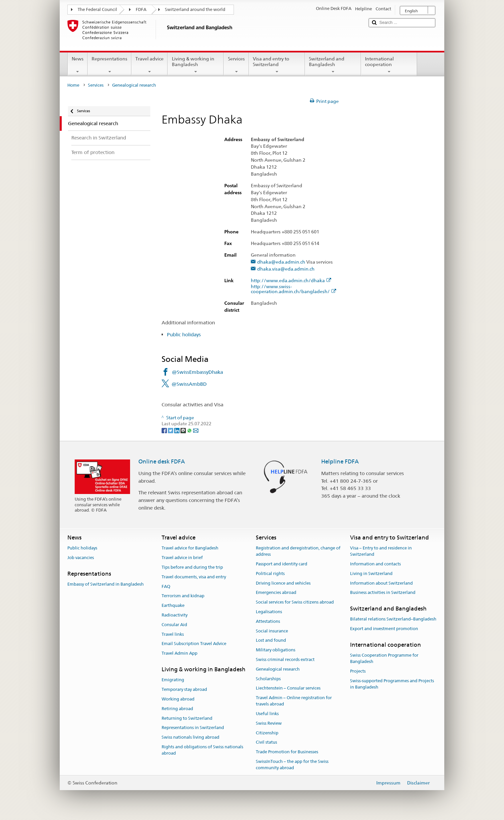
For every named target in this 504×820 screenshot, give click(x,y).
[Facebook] (165, 430)
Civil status (266, 742)
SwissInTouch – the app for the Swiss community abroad (292, 765)
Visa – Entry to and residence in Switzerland (381, 551)
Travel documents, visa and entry (194, 577)
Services (236, 65)
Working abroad (178, 699)
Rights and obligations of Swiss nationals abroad (202, 750)
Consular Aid (174, 625)
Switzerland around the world (195, 9)
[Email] (196, 430)
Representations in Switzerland (193, 728)
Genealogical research (278, 669)
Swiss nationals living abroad (190, 737)
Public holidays (184, 334)
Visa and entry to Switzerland (277, 65)
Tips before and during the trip (192, 567)
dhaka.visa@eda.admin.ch (286, 269)
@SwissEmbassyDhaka (197, 372)
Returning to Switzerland (187, 718)
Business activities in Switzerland (383, 593)
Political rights (270, 574)
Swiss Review (269, 723)
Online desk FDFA (162, 461)
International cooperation (389, 65)
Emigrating (173, 680)
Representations (109, 65)
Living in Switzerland (371, 574)
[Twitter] (171, 430)
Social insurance (272, 631)
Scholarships (268, 679)
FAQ (166, 586)
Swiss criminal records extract (285, 659)
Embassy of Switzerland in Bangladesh (106, 584)
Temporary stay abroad (184, 689)
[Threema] (184, 430)
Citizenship (267, 733)
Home (73, 85)
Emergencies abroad (276, 593)
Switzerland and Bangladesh (333, 65)
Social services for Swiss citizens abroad (295, 602)
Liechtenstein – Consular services (288, 688)
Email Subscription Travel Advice (194, 644)
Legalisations (269, 612)
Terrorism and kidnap (183, 596)
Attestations (268, 621)
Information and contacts (375, 564)
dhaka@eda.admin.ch (281, 262)
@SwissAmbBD (189, 384)
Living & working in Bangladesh (196, 65)
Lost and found (271, 641)
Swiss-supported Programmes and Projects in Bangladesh (392, 684)
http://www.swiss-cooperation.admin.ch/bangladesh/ (293, 289)
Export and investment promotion (384, 629)
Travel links (173, 634)
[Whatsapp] (190, 430)
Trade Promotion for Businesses (287, 752)
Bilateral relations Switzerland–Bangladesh (393, 619)
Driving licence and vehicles (283, 583)
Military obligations (276, 650)
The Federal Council (97, 9)
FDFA (141, 9)
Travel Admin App (180, 653)
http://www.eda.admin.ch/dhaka (291, 281)
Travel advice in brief (182, 558)
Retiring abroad (177, 709)
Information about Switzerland (381, 583)
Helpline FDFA (340, 461)
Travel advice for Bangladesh (190, 548)
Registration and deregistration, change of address (298, 551)
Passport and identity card (282, 564)
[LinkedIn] (177, 430)
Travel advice (149, 65)
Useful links (267, 714)
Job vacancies (81, 558)
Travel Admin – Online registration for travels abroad (294, 701)
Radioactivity (175, 615)
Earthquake (173, 605)
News (78, 65)
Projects (358, 671)
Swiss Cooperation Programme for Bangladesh (384, 659)
